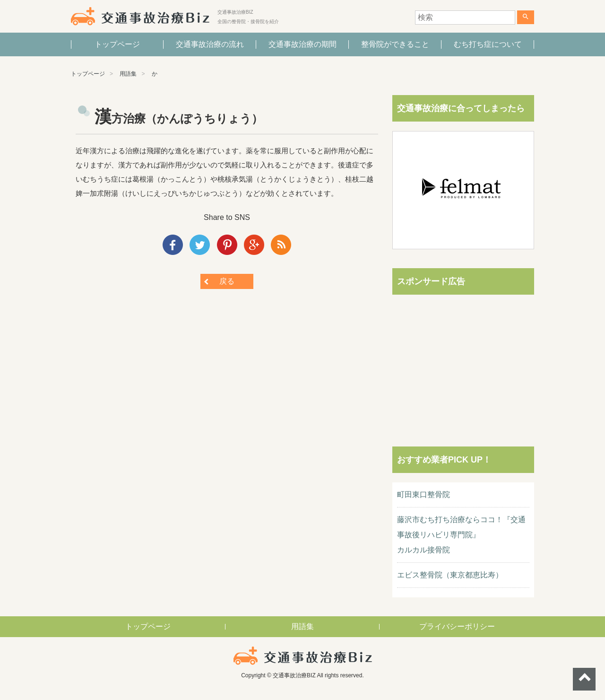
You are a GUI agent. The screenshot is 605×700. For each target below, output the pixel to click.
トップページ (117, 44)
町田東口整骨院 (423, 494)
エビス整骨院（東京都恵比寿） (450, 575)
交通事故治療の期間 (302, 44)
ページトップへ (584, 679)
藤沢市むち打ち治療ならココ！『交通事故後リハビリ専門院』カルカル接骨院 (461, 535)
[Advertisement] (463, 363)
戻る (227, 281)
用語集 (128, 74)
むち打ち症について (488, 44)
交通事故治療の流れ (210, 44)
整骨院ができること (395, 44)
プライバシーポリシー (457, 626)
